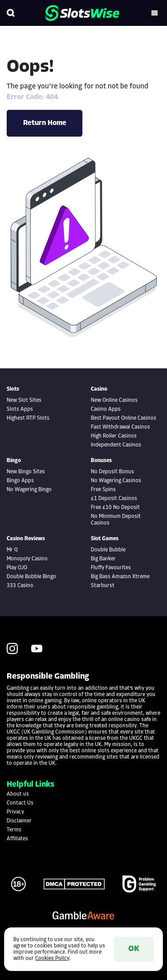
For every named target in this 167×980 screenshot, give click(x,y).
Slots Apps (20, 409)
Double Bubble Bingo (31, 577)
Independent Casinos (116, 445)
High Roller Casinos (114, 436)
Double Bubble (108, 550)
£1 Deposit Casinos (114, 499)
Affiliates (17, 839)
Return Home (45, 123)
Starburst (103, 586)
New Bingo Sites (26, 472)
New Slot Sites (24, 400)
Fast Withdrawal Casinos (120, 427)
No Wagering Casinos (116, 481)
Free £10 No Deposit (115, 508)
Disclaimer (19, 821)
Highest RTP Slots (28, 418)
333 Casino (20, 586)
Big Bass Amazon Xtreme (120, 577)
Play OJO (17, 568)
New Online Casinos (114, 400)
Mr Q (12, 550)
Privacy (15, 812)
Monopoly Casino (27, 559)
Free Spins (103, 490)
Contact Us (20, 803)
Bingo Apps (20, 481)
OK (134, 949)
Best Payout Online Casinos (124, 418)
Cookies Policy (52, 959)
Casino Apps (106, 409)
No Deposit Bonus (112, 472)
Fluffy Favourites (111, 568)
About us (18, 794)
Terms (14, 830)
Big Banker (103, 559)
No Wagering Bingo (29, 490)
